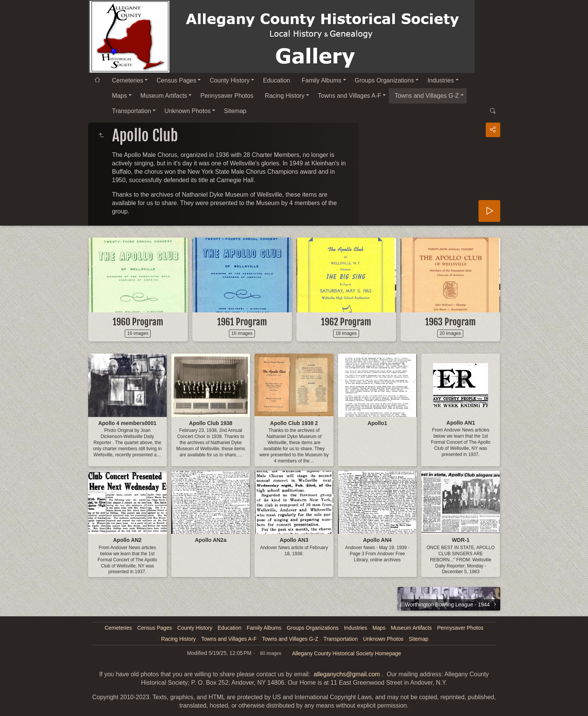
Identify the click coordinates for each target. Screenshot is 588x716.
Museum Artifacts (164, 96)
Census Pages (176, 80)
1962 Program (346, 322)
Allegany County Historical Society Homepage (346, 653)
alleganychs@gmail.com (347, 674)
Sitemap (235, 111)
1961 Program (242, 322)
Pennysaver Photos (227, 96)
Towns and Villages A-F (350, 96)
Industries (441, 80)
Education (276, 80)
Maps (120, 96)
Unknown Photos (188, 111)
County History (230, 80)
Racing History (285, 96)
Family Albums (321, 80)
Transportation (132, 111)
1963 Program (450, 322)
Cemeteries (128, 80)
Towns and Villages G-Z (427, 96)
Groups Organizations (385, 80)
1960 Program (138, 322)
